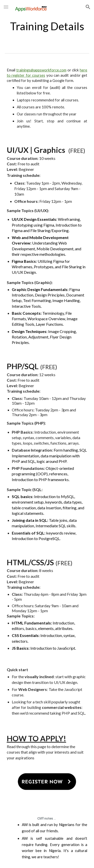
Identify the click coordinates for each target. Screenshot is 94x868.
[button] (6, 7)
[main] (47, 26)
